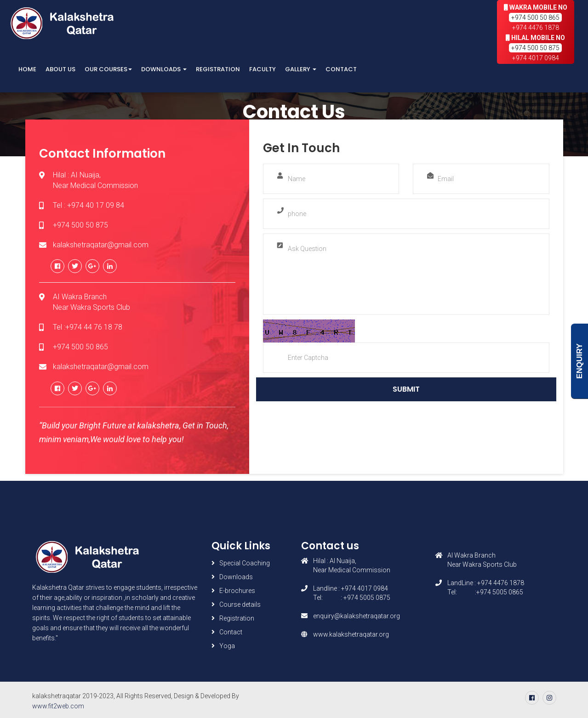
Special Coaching (245, 563)
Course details (240, 604)
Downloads (236, 577)
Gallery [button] (301, 69)
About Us (60, 69)
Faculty (263, 69)
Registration (218, 69)
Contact (341, 69)
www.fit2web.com (58, 706)
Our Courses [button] (108, 69)
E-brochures (237, 591)
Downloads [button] (164, 69)
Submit (406, 389)
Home (27, 69)
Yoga (227, 646)
